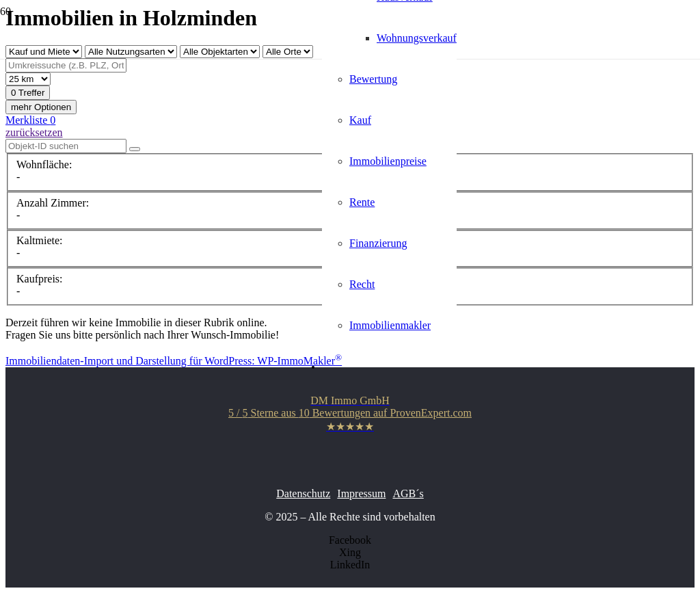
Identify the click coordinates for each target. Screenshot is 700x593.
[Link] (147, 184)
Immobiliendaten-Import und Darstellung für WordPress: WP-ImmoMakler (174, 361)
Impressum (361, 493)
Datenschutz (303, 493)
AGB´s (408, 493)
